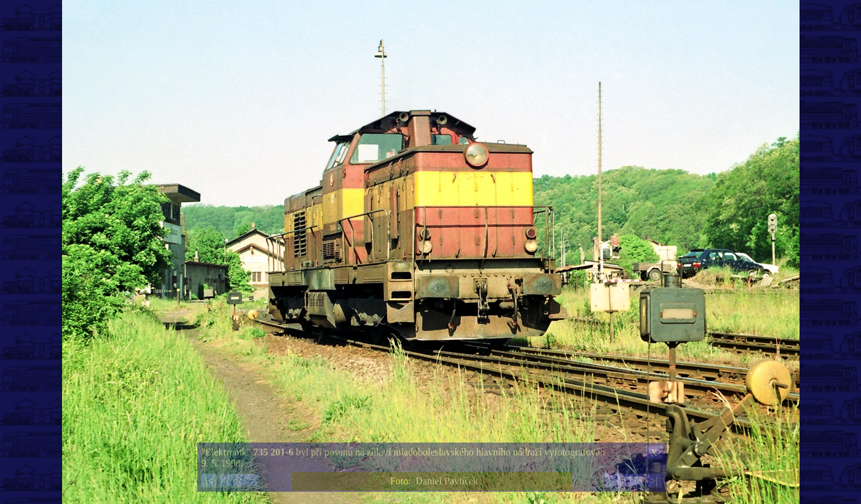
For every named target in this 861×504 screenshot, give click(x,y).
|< (210, 481)
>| (654, 481)
